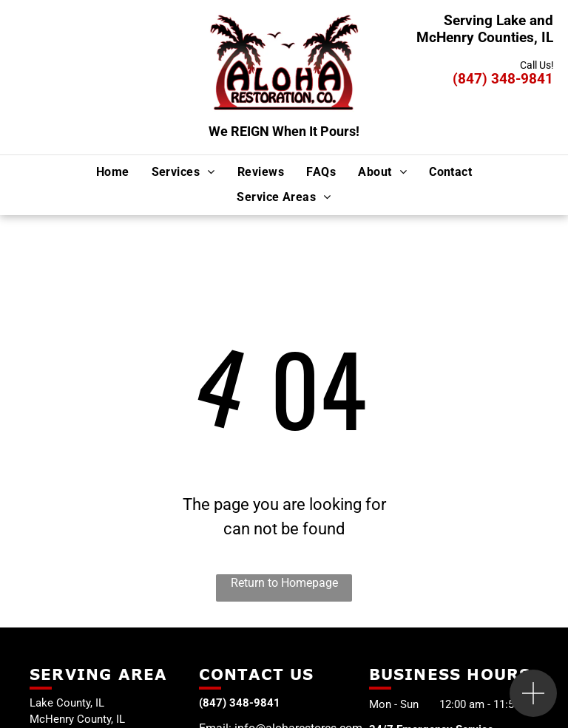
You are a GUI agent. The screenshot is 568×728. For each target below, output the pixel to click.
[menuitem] (113, 171)
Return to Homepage (284, 583)
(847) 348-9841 (503, 79)
